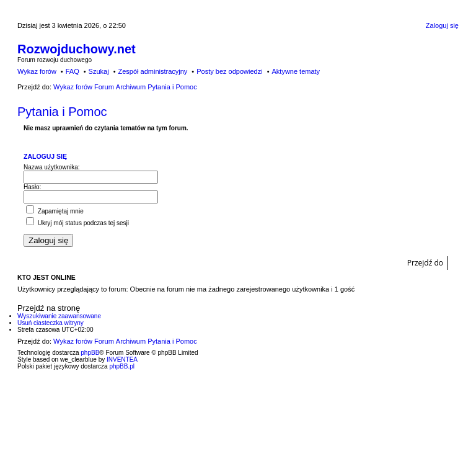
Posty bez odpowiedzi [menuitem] (229, 71)
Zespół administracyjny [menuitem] (152, 71)
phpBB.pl (122, 366)
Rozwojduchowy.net (77, 49)
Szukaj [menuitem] (99, 71)
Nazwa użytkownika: (52, 167)
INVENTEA (122, 359)
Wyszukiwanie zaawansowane (59, 316)
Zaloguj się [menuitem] (442, 25)
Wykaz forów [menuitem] (37, 71)
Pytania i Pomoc (62, 112)
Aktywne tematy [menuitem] (296, 71)
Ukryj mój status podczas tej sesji (77, 223)
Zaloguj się (45, 156)
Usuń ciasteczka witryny (51, 323)
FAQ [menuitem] (73, 71)
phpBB (90, 353)
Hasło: (32, 187)
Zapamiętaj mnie (55, 211)
